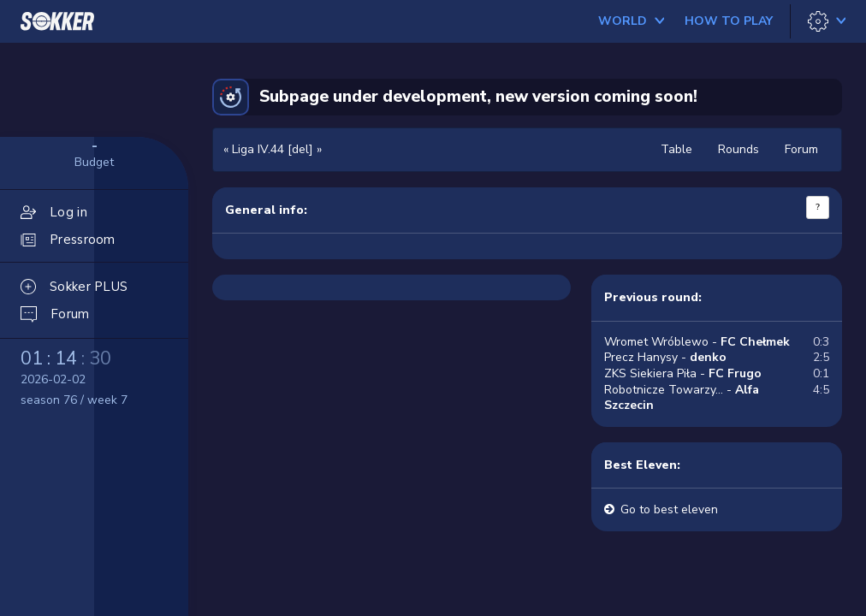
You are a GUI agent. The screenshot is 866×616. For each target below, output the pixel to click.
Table (676, 149)
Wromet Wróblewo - (697, 342)
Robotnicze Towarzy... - (682, 398)
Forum (801, 149)
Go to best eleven (669, 509)
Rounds (738, 149)
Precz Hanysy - (665, 357)
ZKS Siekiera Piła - (683, 373)
